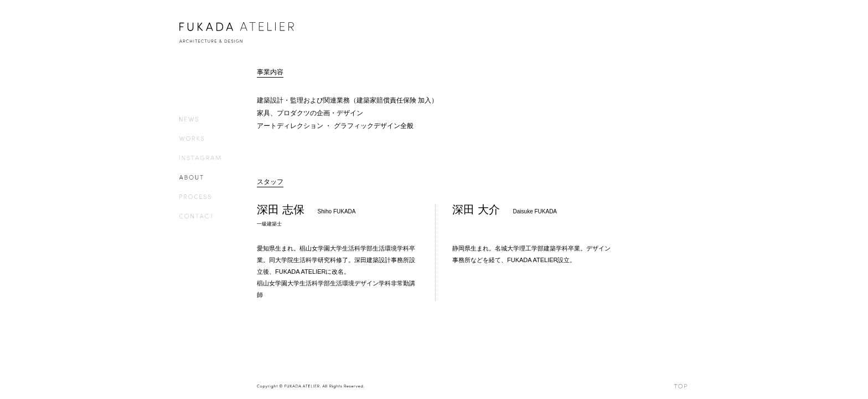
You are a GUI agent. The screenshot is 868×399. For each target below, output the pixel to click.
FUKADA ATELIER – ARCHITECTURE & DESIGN (238, 32)
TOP (681, 386)
